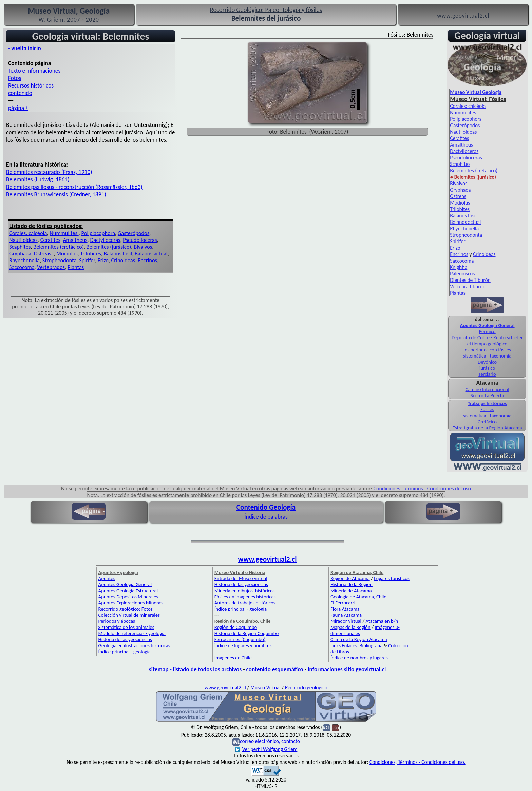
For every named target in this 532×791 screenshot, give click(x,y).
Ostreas (43, 253)
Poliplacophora (98, 233)
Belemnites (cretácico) (58, 247)
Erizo (103, 260)
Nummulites (64, 233)
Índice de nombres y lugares (359, 658)
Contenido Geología (266, 507)
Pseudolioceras (140, 240)
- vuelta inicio (25, 48)
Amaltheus (75, 240)
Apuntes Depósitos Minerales (128, 597)
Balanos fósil (118, 253)
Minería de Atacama (351, 591)
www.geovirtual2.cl (268, 559)
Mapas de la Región (350, 627)
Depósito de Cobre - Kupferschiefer (487, 337)
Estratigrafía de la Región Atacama (487, 428)
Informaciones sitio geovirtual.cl (347, 669)
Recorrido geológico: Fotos (126, 609)
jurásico (487, 368)
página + (18, 108)
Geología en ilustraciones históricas (134, 645)
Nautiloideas (23, 240)
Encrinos (147, 260)
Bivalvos (143, 247)
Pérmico (487, 331)
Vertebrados (51, 267)
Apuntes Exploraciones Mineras (130, 603)
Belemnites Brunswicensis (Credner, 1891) (56, 194)
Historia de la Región (351, 584)
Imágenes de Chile (233, 658)
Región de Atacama (350, 578)
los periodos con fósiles (487, 350)
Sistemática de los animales (126, 627)
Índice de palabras (266, 517)
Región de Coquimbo (236, 627)
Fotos (15, 78)
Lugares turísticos (392, 578)
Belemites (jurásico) (109, 247)
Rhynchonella (24, 260)
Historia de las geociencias (125, 639)
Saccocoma (22, 267)
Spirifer (87, 260)
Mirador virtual (346, 621)
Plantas (76, 267)
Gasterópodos (134, 233)
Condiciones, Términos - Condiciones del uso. (417, 762)
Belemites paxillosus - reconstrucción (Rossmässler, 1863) (74, 187)
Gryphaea (20, 253)
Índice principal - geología (125, 652)
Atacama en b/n (382, 621)
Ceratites (50, 240)
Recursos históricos (31, 85)
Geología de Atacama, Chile (358, 597)
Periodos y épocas (117, 621)
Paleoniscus (462, 274)
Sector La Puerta (487, 395)
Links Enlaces (344, 645)
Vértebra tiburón (468, 286)
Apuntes (107, 578)
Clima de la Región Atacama (359, 639)
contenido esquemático (274, 669)
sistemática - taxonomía (487, 356)
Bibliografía (371, 645)
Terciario (487, 374)
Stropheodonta (59, 260)
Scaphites (20, 247)
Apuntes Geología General (487, 325)
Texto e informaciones (34, 71)
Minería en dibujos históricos (245, 591)
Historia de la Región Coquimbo (247, 633)
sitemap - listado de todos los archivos (195, 669)
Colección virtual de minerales (129, 615)
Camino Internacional (487, 389)
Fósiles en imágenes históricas (245, 597)
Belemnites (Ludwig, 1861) (38, 179)
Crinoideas (123, 260)
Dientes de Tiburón (470, 280)
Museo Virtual (265, 687)
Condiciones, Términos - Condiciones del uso (422, 489)
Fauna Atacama (346, 615)
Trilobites (90, 253)
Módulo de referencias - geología (132, 633)
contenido (20, 93)
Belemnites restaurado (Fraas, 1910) (49, 172)
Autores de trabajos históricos (245, 603)
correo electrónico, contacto (270, 741)
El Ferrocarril (344, 603)
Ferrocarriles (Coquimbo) (240, 639)
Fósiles (487, 409)
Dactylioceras (105, 240)
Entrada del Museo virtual (241, 578)
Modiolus (67, 253)
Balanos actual (151, 253)
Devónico (487, 362)
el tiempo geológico (487, 344)
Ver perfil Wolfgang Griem (266, 749)
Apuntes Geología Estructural (128, 591)
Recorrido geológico (306, 687)
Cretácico (487, 422)
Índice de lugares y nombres (243, 645)
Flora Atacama (345, 609)
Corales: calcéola (28, 233)
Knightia (459, 267)
